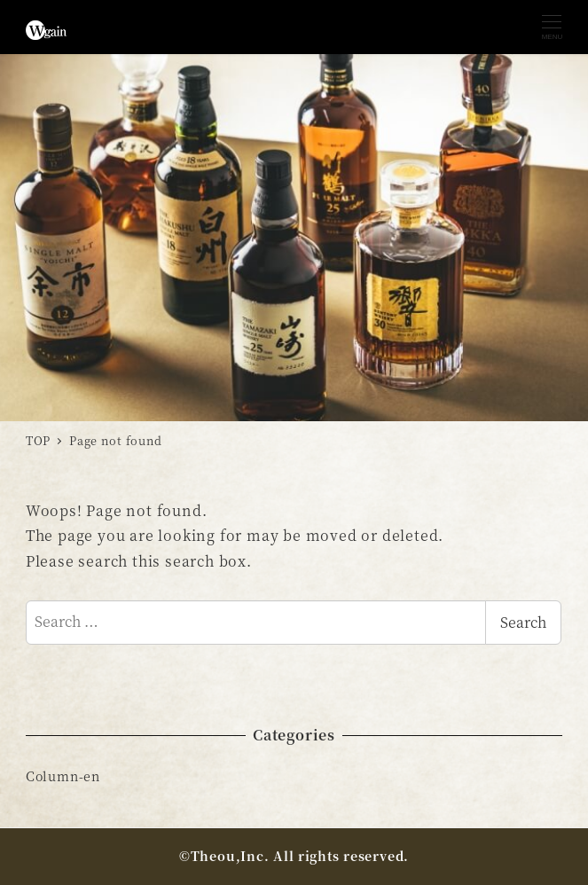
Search (523, 622)
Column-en (63, 776)
